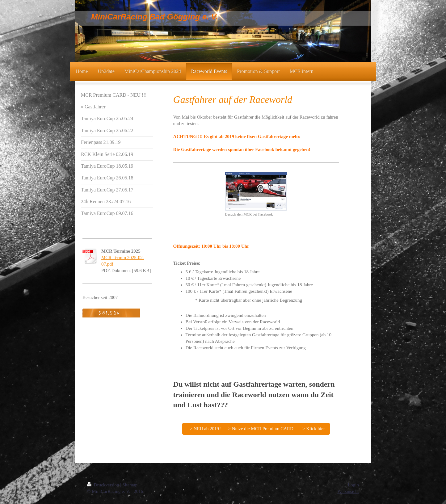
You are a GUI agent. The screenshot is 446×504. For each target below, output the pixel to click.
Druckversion (104, 485)
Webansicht (348, 491)
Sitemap (130, 485)
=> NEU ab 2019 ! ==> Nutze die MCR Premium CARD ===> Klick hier (256, 429)
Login (353, 485)
